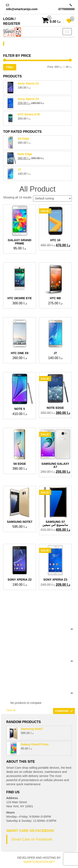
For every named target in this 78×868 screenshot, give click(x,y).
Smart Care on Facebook (30, 831)
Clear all (11, 710)
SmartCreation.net (39, 862)
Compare (62, 711)
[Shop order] (52, 198)
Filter (10, 67)
